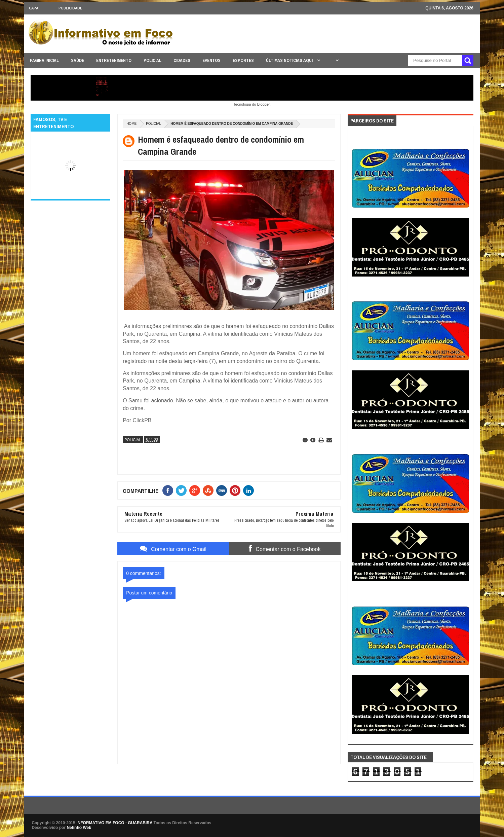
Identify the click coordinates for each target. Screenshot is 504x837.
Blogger (263, 104)
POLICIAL (152, 60)
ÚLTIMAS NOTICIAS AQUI (290, 60)
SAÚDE (77, 60)
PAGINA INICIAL (44, 60)
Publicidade (70, 8)
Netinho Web (79, 828)
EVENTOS (211, 60)
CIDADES (182, 60)
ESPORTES (243, 60)
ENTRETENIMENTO (114, 60)
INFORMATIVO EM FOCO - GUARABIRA (114, 823)
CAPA (34, 8)
